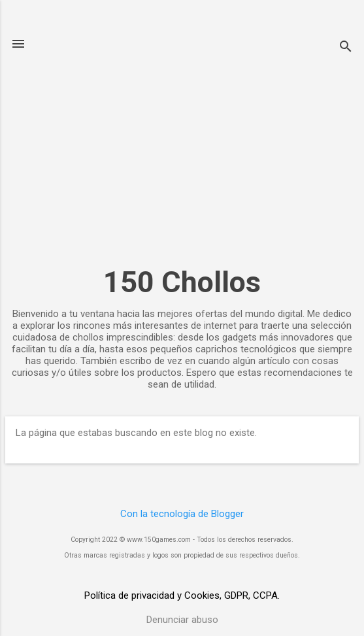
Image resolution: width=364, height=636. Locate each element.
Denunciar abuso (182, 620)
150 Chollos (182, 282)
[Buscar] (346, 48)
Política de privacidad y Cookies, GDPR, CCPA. (182, 595)
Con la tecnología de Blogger (182, 514)
